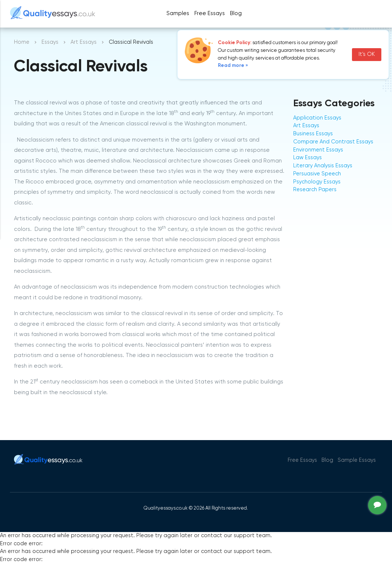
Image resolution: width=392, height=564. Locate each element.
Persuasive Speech (317, 174)
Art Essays (84, 42)
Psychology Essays (317, 182)
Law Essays (308, 158)
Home (22, 42)
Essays (50, 42)
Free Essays (210, 13)
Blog (236, 13)
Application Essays (317, 118)
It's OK (367, 54)
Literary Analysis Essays (323, 166)
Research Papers (315, 190)
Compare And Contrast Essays (333, 142)
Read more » (233, 66)
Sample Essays (357, 460)
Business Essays (313, 134)
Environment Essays (318, 150)
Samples (178, 13)
